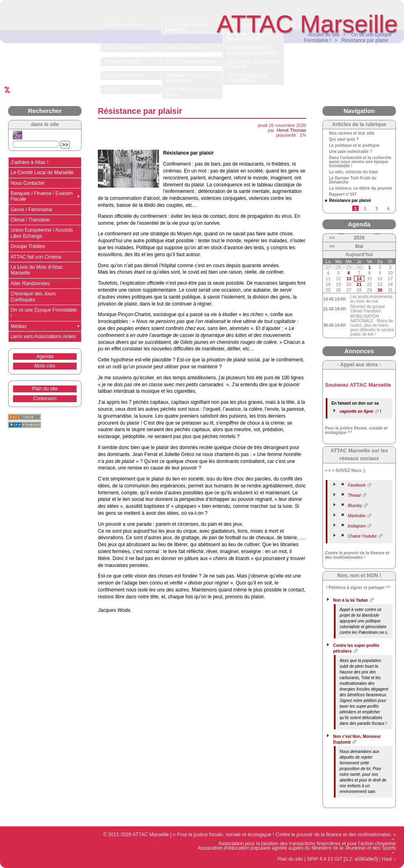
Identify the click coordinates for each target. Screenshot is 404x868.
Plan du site (45, 389)
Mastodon (357, 516)
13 (349, 279)
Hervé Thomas (291, 130)
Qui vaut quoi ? (344, 139)
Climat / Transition (30, 220)
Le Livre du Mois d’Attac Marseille (37, 270)
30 (380, 290)
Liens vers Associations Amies (43, 337)
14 (359, 279)
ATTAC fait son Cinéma (36, 257)
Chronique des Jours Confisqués (33, 297)
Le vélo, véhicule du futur (354, 172)
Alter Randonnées (30, 283)
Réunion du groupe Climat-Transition (368, 309)
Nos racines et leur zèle (352, 133)
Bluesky (355, 506)
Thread (354, 495)
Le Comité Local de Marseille (42, 173)
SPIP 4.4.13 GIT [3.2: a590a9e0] (342, 859)
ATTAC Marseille (308, 24)
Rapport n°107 (343, 195)
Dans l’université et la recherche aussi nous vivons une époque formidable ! (360, 162)
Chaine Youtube (362, 536)
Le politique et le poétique (354, 146)
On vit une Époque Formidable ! (44, 313)
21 (359, 284)
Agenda (45, 356)
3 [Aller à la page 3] (377, 209)
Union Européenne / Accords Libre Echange (42, 233)
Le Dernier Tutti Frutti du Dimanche (353, 180)
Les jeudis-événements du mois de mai (371, 299)
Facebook (357, 485)
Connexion (45, 399)
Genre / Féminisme (31, 210)
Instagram (357, 526)
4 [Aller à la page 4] (388, 209)
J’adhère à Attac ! (30, 162)
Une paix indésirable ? (351, 152)
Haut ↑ (389, 859)
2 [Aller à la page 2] (365, 209)
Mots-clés (45, 366)
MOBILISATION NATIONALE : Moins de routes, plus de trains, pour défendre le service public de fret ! (372, 325)
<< (332, 238)
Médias (19, 326)
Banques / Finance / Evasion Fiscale (42, 196)
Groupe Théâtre (28, 246)
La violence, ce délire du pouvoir (361, 188)
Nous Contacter (28, 183)
